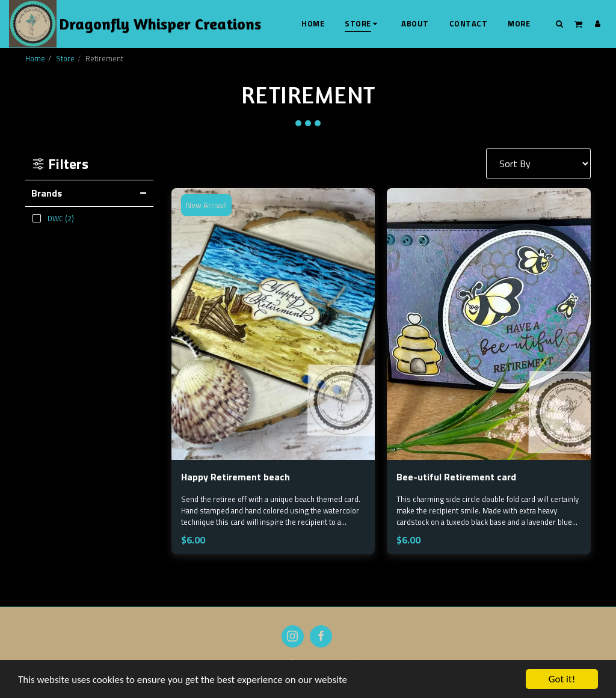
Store (65, 58)
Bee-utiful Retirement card (456, 477)
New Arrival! (206, 205)
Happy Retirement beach (236, 477)
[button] (560, 23)
